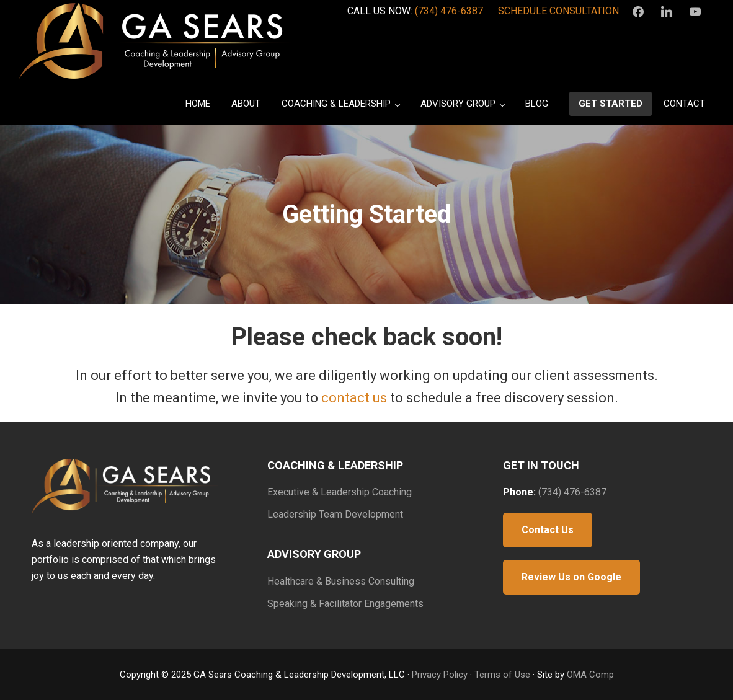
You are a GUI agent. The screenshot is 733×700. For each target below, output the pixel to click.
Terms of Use (502, 675)
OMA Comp (590, 675)
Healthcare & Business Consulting (341, 581)
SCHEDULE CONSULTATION (558, 11)
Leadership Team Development (335, 514)
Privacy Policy (440, 675)
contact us (354, 398)
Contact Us (548, 530)
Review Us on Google (571, 577)
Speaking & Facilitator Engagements (345, 604)
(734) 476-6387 (449, 11)
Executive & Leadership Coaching (340, 492)
